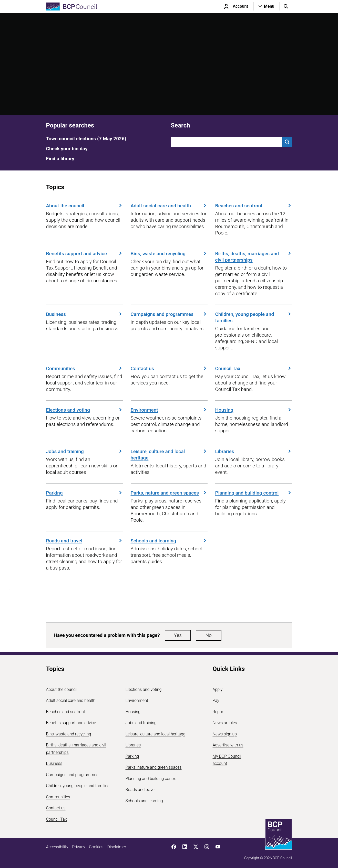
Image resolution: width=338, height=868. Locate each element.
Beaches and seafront (254, 206)
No (209, 635)
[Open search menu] (286, 6)
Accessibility (57, 847)
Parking (85, 493)
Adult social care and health (169, 206)
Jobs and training (85, 451)
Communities (85, 368)
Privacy (79, 847)
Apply (218, 689)
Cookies (96, 847)
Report (219, 712)
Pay (216, 700)
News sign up (225, 734)
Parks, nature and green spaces (169, 493)
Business (85, 314)
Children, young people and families (254, 317)
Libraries (254, 451)
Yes (178, 635)
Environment (169, 410)
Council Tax (254, 368)
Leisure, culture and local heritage (169, 455)
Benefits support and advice (85, 254)
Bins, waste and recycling (169, 254)
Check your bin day (67, 149)
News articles (225, 723)
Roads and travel (85, 541)
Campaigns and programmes (169, 314)
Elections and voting (85, 410)
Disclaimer (117, 847)
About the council (85, 206)
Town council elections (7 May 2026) (86, 139)
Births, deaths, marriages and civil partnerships (254, 257)
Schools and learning (169, 541)
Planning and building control (254, 493)
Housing (254, 410)
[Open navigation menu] (267, 6)
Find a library (60, 159)
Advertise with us (228, 745)
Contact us (169, 368)
